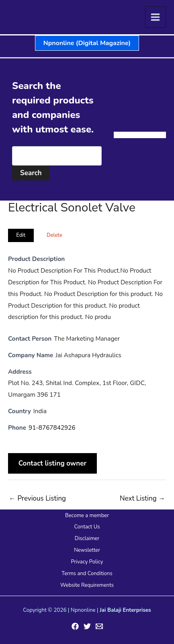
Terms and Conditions (87, 574)
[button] (87, 43)
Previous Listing (37, 498)
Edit (21, 235)
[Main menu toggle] (156, 17)
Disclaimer (87, 538)
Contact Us (87, 527)
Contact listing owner (53, 463)
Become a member (87, 516)
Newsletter (87, 550)
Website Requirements (87, 585)
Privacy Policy (87, 562)
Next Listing (142, 498)
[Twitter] (87, 626)
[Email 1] (99, 626)
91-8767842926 (52, 428)
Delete (54, 235)
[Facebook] (75, 626)
